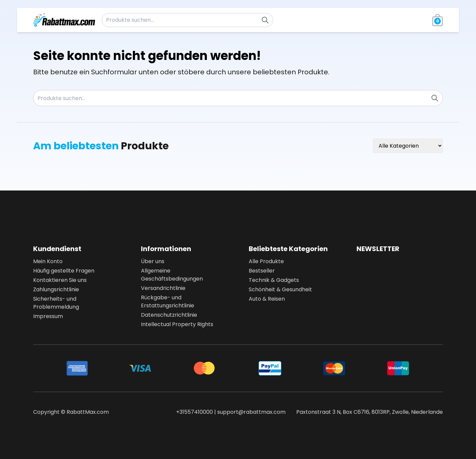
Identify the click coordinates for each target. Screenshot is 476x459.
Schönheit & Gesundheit (280, 289)
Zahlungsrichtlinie (56, 289)
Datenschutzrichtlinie (169, 315)
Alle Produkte (266, 261)
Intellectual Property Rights (177, 324)
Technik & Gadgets (274, 280)
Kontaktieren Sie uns (60, 280)
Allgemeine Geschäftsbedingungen (172, 275)
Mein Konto (48, 261)
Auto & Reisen (267, 299)
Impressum (48, 316)
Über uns (153, 261)
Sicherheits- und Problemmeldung (56, 303)
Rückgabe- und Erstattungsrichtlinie (168, 301)
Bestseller (262, 271)
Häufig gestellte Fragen (64, 271)
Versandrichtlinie (163, 288)
